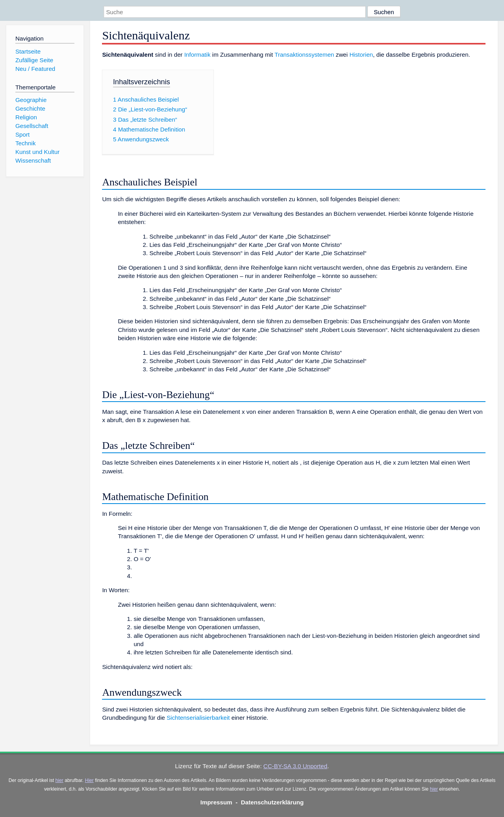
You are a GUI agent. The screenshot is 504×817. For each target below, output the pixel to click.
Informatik (197, 55)
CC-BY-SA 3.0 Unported (295, 766)
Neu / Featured (35, 69)
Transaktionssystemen (304, 55)
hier (59, 780)
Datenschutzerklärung (272, 802)
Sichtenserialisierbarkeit (198, 718)
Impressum (216, 802)
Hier (89, 780)
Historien (361, 55)
